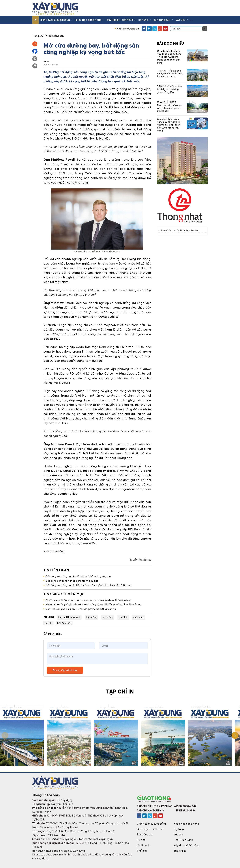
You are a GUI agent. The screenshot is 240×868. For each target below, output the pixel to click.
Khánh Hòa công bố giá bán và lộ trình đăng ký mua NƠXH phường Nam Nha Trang (93, 604)
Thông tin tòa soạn (46, 795)
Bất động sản (163, 20)
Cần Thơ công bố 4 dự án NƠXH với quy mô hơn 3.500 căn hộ (81, 609)
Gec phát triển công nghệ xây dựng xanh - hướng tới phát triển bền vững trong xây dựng (169, 125)
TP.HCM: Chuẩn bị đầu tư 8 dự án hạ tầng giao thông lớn (169, 89)
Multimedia (144, 845)
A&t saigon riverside (189, 230)
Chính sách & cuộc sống (56, 20)
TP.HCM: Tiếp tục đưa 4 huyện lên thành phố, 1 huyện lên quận (170, 74)
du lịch (48, 623)
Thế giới (142, 851)
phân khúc (139, 617)
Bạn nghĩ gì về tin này (65, 670)
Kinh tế (141, 840)
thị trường (92, 617)
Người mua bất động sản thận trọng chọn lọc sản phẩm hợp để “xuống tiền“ (89, 600)
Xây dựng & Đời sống (187, 845)
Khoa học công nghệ (89, 20)
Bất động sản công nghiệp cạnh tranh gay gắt (72, 581)
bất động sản (64, 623)
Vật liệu (182, 20)
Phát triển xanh (183, 840)
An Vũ (47, 61)
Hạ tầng (144, 20)
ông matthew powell (69, 617)
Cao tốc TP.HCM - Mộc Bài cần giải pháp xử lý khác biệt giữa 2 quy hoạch (170, 107)
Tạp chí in (180, 851)
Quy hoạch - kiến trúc (121, 20)
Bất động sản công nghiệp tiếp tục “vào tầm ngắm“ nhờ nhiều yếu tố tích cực (89, 585)
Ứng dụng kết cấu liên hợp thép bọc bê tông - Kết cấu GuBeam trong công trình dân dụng (169, 57)
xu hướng (108, 617)
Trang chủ (38, 36)
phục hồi (123, 617)
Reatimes (145, 560)
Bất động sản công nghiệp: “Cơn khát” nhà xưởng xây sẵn (78, 576)
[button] (191, 20)
